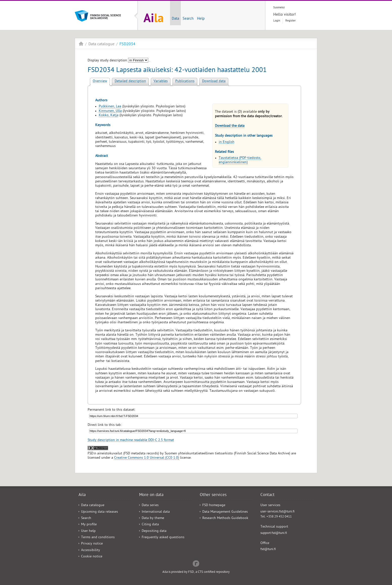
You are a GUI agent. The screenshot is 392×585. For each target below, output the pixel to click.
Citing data (150, 525)
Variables (161, 81)
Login (277, 21)
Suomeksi (279, 8)
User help (88, 531)
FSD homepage (214, 506)
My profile (89, 525)
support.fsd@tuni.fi (274, 533)
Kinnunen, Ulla (110, 111)
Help (201, 19)
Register (291, 21)
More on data (151, 495)
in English (227, 142)
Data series (150, 506)
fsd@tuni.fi (268, 550)
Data (175, 19)
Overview (100, 81)
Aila (81, 44)
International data (156, 512)
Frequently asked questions (163, 538)
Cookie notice (92, 557)
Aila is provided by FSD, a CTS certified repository (196, 572)
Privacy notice (92, 544)
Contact (267, 495)
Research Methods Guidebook (225, 518)
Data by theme (153, 518)
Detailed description (130, 81)
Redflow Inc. (196, 563)
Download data (214, 81)
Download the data (230, 126)
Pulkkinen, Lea (110, 107)
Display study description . (119, 61)
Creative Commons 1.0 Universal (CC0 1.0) (147, 458)
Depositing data (154, 531)
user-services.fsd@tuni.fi (277, 512)
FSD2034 (127, 44)
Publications (185, 81)
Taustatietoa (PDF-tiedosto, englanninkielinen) (240, 160)
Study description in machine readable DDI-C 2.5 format (131, 440)
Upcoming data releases (100, 512)
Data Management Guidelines (225, 512)
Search (188, 19)
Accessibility (91, 551)
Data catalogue (101, 44)
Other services (213, 495)
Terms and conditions (98, 538)
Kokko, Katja (109, 116)
